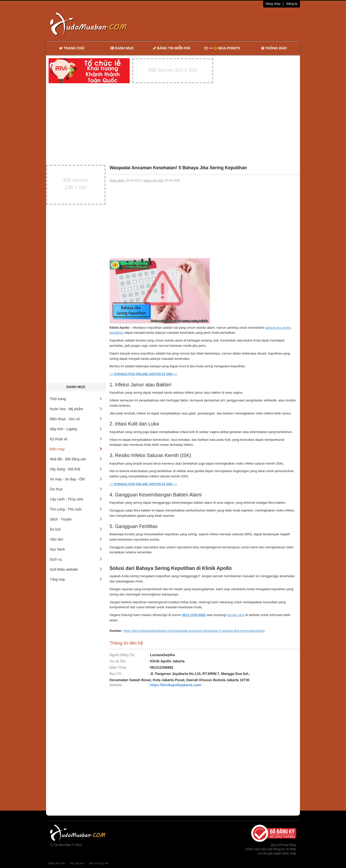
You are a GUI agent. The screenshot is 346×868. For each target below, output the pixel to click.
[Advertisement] (226, 24)
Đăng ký (292, 4)
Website (116, 685)
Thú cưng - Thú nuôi (76, 509)
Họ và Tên (118, 661)
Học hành (76, 549)
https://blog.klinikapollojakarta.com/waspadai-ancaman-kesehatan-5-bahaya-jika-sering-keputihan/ (194, 631)
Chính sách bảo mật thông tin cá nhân (271, 849)
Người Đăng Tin (122, 655)
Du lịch (76, 529)
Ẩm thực (76, 489)
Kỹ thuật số (76, 439)
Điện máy (76, 449)
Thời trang (76, 399)
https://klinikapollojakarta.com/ (176, 685)
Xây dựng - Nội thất (76, 469)
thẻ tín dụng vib (99, 863)
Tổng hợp (76, 579)
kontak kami (236, 615)
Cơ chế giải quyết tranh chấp (277, 853)
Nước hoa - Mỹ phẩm (76, 409)
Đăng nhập (273, 4)
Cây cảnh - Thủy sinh (76, 499)
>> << (143, 374)
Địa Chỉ (116, 674)
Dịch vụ (76, 559)
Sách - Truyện (76, 519)
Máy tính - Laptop (76, 429)
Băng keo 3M (57, 863)
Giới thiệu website (76, 569)
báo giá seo (77, 863)
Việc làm (76, 539)
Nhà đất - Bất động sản (76, 459)
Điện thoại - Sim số (76, 419)
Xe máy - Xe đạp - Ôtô (76, 479)
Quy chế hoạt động (283, 845)
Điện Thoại (118, 667)
